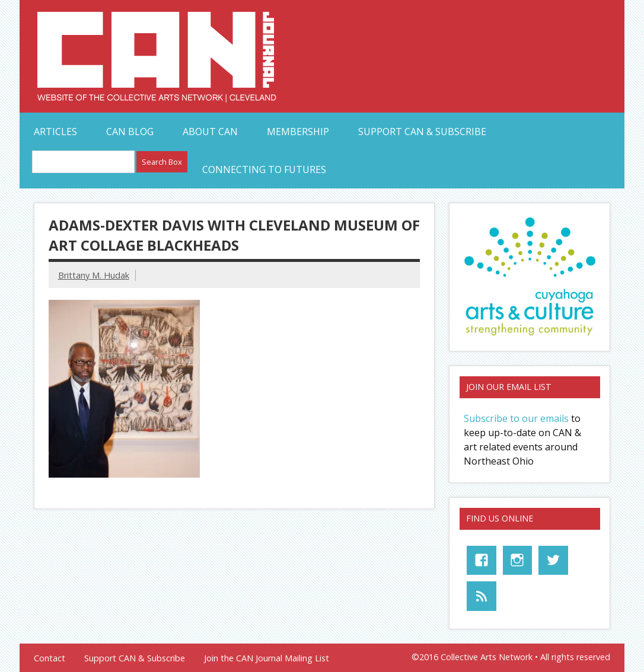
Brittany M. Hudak (94, 275)
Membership (298, 132)
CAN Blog (130, 132)
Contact (50, 658)
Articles (55, 132)
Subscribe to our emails (516, 418)
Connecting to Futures (264, 169)
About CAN (210, 132)
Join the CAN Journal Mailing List (267, 658)
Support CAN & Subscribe (422, 132)
